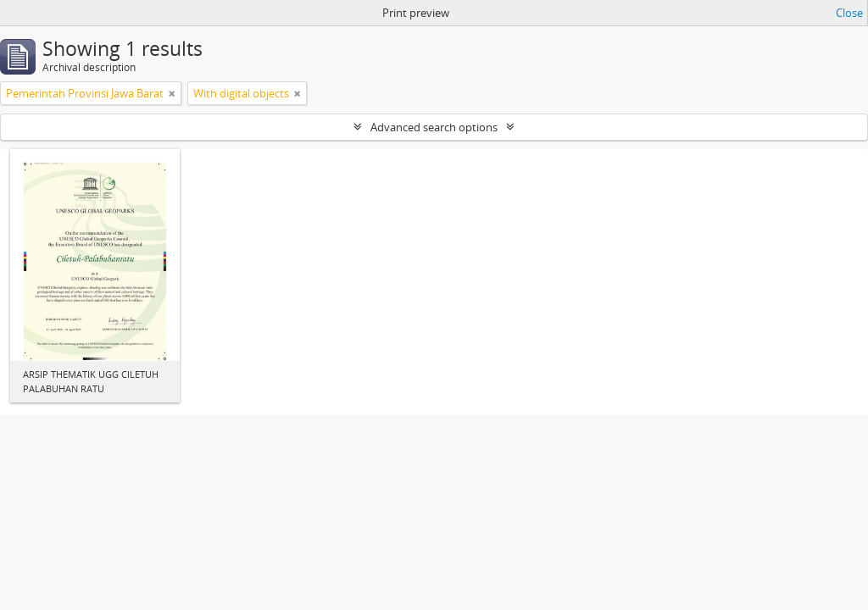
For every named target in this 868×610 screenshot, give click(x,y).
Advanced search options (434, 127)
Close (849, 13)
